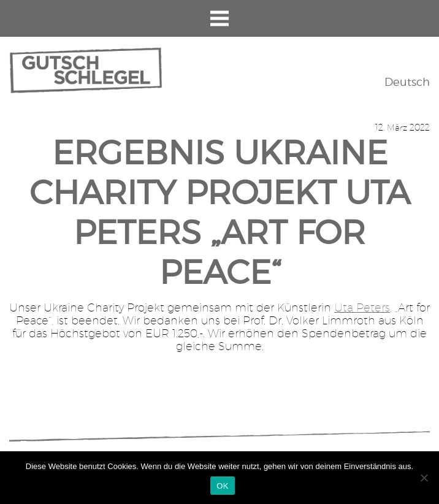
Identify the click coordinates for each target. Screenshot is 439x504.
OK (222, 486)
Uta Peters (362, 307)
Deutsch (407, 82)
